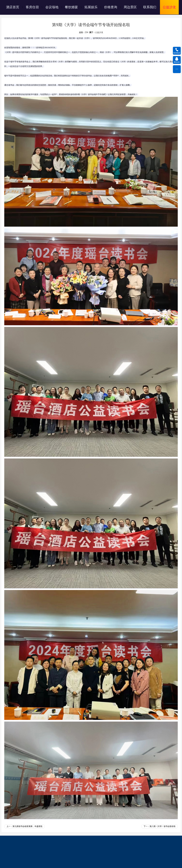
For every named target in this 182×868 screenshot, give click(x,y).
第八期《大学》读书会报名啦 (163, 826)
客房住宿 (32, 7)
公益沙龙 (169, 7)
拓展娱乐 (91, 7)
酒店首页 (13, 7)
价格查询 (111, 7)
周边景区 (130, 7)
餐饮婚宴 (71, 7)
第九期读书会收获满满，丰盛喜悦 (27, 826)
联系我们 (150, 7)
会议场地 (52, 7)
